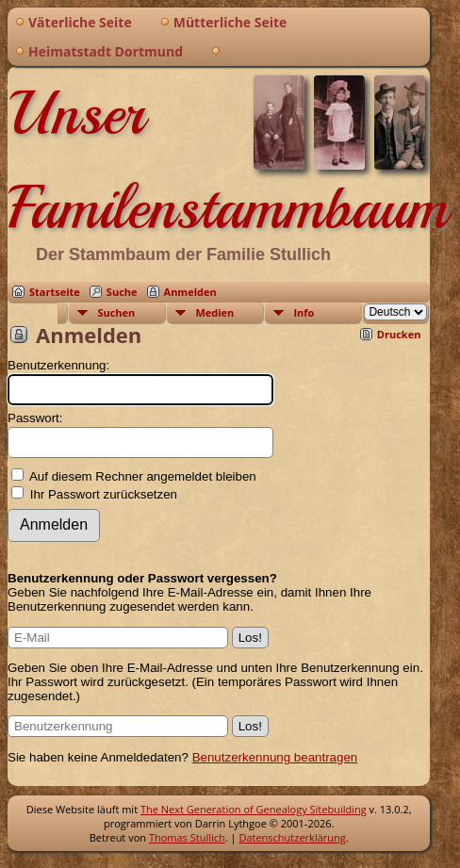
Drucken (399, 334)
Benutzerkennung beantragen (275, 757)
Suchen (116, 312)
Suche (122, 292)
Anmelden (190, 292)
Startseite (55, 292)
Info (304, 312)
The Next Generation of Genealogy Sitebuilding (254, 809)
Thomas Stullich (187, 837)
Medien (214, 312)
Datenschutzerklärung (292, 837)
